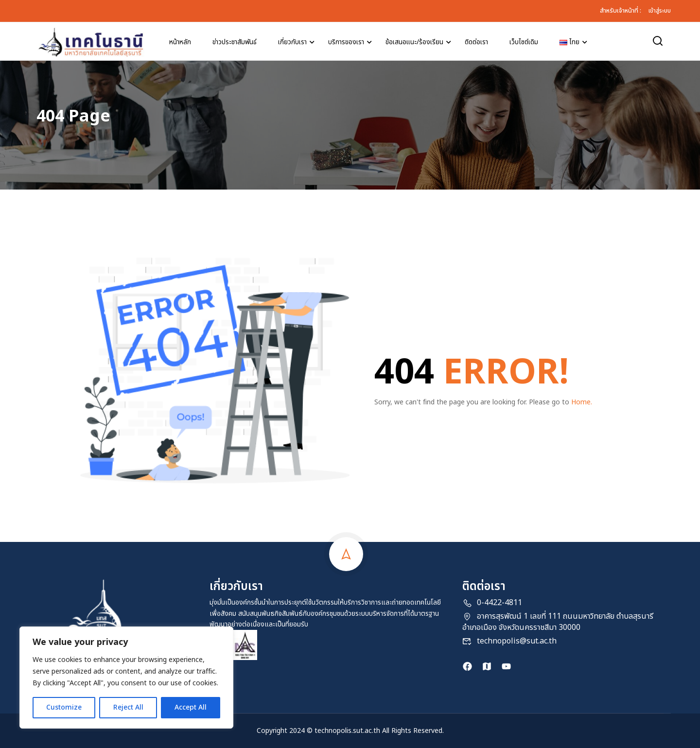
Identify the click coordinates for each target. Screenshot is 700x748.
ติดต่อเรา (476, 42)
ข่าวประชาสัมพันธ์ (235, 42)
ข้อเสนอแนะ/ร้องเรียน (414, 42)
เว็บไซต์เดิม (524, 42)
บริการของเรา (346, 42)
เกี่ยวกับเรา (292, 42)
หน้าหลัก (180, 42)
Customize (64, 707)
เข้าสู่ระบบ (660, 11)
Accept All (191, 707)
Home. (582, 402)
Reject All (128, 707)
